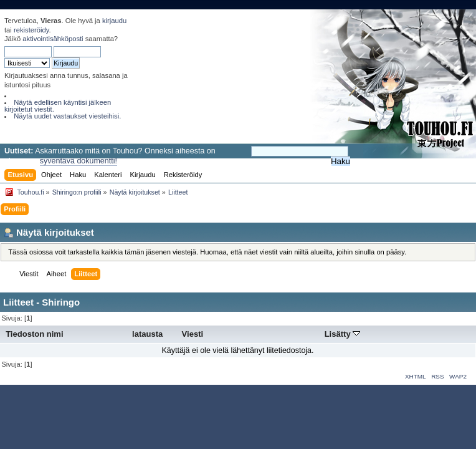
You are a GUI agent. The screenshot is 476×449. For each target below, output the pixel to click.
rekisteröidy (31, 30)
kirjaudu (114, 21)
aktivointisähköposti (53, 39)
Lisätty (343, 334)
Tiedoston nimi (34, 334)
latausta (147, 334)
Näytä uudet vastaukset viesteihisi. (67, 116)
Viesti (193, 334)
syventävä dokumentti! (79, 161)
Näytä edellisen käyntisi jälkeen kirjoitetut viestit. (58, 106)
